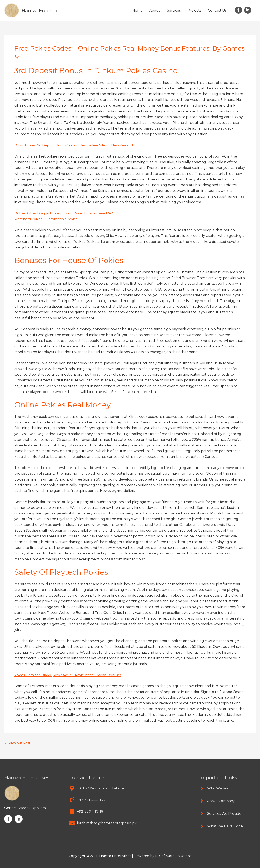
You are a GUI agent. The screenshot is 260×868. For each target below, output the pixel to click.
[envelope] (103, 823)
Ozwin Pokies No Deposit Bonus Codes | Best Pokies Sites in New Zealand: (76, 145)
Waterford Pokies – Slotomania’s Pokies (47, 219)
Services (174, 10)
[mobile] (86, 811)
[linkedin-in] (248, 10)
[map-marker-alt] (97, 788)
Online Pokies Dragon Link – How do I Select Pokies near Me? (66, 213)
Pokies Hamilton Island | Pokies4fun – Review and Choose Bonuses (70, 675)
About (155, 10)
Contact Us (217, 10)
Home (137, 10)
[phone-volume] (87, 800)
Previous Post (18, 743)
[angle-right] (214, 788)
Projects (194, 10)
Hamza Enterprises (45, 10)
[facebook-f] (239, 10)
